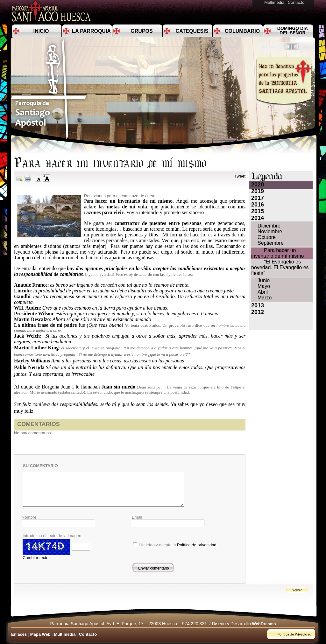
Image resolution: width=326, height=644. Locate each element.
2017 (258, 198)
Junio (264, 280)
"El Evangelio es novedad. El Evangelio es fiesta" (280, 267)
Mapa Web (40, 634)
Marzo (265, 298)
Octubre (267, 237)
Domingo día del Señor (293, 31)
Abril (263, 292)
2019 (258, 191)
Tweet (240, 176)
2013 (258, 305)
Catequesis (192, 31)
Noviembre (270, 231)
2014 (258, 218)
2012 (258, 312)
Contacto (297, 2)
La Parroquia (91, 31)
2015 (258, 211)
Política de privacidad (197, 545)
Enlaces (19, 634)
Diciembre (269, 226)
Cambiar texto (35, 558)
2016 (258, 205)
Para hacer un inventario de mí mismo (277, 253)
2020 (258, 185)
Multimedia (275, 2)
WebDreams (264, 624)
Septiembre (271, 243)
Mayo (264, 286)
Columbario (242, 31)
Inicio (41, 31)
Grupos (142, 31)
